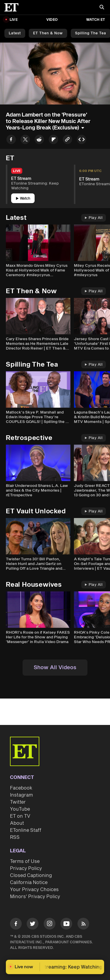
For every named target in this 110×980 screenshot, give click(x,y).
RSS (15, 837)
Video (52, 20)
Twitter (18, 802)
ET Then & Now (48, 33)
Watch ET (96, 20)
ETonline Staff (26, 830)
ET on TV (20, 816)
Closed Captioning (31, 876)
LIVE (14, 20)
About (17, 823)
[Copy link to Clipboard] (67, 140)
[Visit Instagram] (50, 925)
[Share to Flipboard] (53, 140)
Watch (23, 199)
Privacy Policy (26, 868)
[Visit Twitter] (33, 925)
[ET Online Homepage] (13, 7)
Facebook (21, 788)
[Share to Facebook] (11, 140)
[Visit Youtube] (66, 925)
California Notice (29, 883)
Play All (94, 218)
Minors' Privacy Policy (35, 897)
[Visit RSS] (83, 925)
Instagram (21, 795)
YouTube (20, 809)
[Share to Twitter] (25, 140)
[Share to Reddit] (39, 140)
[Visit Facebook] (16, 925)
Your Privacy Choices (34, 890)
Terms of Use (25, 861)
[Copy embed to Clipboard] (82, 140)
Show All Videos (55, 668)
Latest (15, 33)
